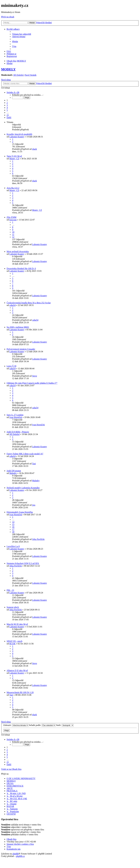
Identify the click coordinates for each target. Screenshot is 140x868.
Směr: (65, 725)
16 (13, 527)
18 (13, 532)
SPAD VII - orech (14, 641)
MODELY (8, 69)
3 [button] (7, 105)
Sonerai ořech (13, 607)
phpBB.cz (20, 856)
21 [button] (8, 115)
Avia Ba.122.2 (13, 188)
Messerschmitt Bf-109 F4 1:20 (20, 692)
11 (13, 235)
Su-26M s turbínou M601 (18, 327)
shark (34, 149)
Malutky (13, 473)
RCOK (12, 644)
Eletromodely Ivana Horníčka (20, 512)
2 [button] (7, 103)
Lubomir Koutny (17, 137)
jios (34, 505)
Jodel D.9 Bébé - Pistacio (18, 432)
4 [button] (7, 108)
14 (13, 522)
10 (13, 232)
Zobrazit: (16, 725)
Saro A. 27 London (15, 415)
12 (13, 237)
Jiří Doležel (18, 75)
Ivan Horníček (16, 417)
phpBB (16, 854)
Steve (35, 376)
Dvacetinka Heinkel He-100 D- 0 (21, 268)
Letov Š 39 (11, 366)
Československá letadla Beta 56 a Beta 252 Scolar (29, 303)
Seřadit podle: (42, 725)
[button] (13, 92)
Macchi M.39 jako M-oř (17, 624)
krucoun (13, 220)
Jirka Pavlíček (38, 539)
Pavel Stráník (31, 75)
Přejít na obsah (8, 17)
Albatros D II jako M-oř (17, 670)
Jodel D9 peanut (14, 471)
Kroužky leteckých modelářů (19, 134)
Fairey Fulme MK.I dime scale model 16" (25, 454)
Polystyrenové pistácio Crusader (21, 349)
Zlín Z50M (11, 217)
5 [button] (7, 110)
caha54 (12, 305)
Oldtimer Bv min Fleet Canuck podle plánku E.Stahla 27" (32, 383)
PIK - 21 (10, 590)
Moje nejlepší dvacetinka (18, 251)
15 (13, 524)
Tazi (34, 464)
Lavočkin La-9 (13, 546)
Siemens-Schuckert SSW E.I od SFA (23, 563)
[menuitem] (22, 34)
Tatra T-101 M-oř (14, 156)
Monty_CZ (14, 159)
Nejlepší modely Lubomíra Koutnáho (23, 488)
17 (13, 529)
